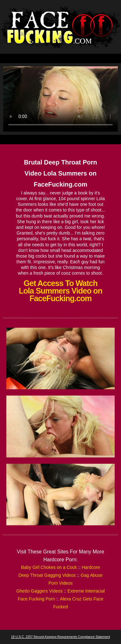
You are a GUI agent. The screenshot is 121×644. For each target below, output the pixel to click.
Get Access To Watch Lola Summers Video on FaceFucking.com (60, 291)
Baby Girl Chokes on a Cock (49, 567)
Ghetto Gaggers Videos (39, 591)
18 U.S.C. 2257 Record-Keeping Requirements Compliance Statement (60, 637)
